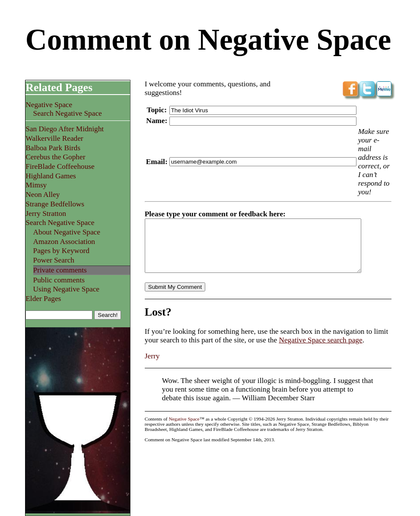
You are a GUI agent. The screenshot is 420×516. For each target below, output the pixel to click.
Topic (156, 110)
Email (156, 162)
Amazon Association (64, 242)
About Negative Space (67, 232)
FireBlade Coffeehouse (60, 166)
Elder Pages (43, 299)
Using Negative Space (66, 289)
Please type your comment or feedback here (214, 214)
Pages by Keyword (61, 251)
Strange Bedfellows (55, 204)
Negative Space (49, 105)
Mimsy (36, 185)
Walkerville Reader (54, 138)
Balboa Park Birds (53, 148)
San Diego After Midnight (65, 129)
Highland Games (51, 176)
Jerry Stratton (46, 214)
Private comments (60, 270)
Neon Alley (43, 195)
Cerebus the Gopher (55, 157)
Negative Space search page (320, 350)
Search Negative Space (68, 113)
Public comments (59, 280)
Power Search (54, 260)
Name (155, 121)
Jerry (152, 366)
